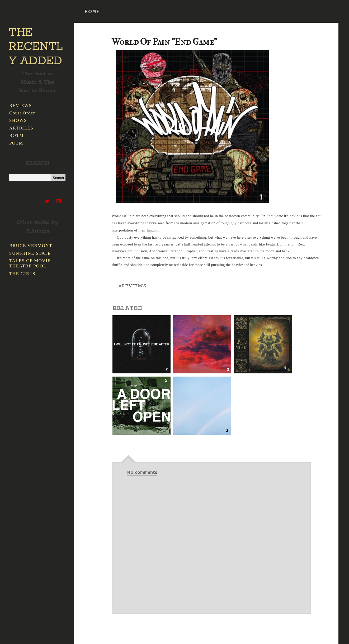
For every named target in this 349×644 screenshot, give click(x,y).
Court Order (22, 113)
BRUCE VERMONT (31, 246)
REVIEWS (20, 106)
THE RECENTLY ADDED (36, 47)
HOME (92, 12)
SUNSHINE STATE (30, 253)
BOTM (16, 135)
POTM (16, 143)
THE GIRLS (22, 274)
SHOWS (18, 120)
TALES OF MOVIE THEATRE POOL (30, 263)
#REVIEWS (132, 286)
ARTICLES (21, 128)
